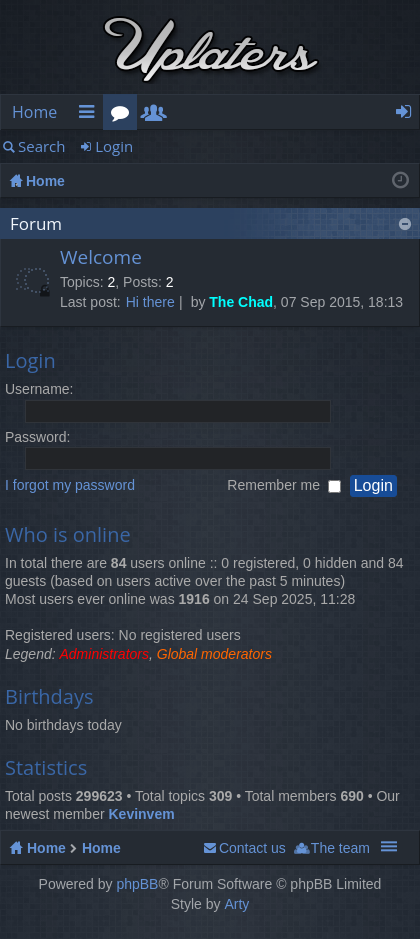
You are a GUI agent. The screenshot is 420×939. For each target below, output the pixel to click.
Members (158, 115)
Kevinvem (141, 814)
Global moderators (214, 654)
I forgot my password (70, 485)
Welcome (101, 258)
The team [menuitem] (340, 848)
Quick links (90, 115)
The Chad (241, 302)
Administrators (104, 654)
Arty (236, 904)
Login (114, 146)
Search (42, 146)
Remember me (283, 485)
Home (34, 112)
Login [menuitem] (409, 115)
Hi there (150, 302)
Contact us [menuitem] (252, 848)
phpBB (137, 884)
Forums (124, 115)
